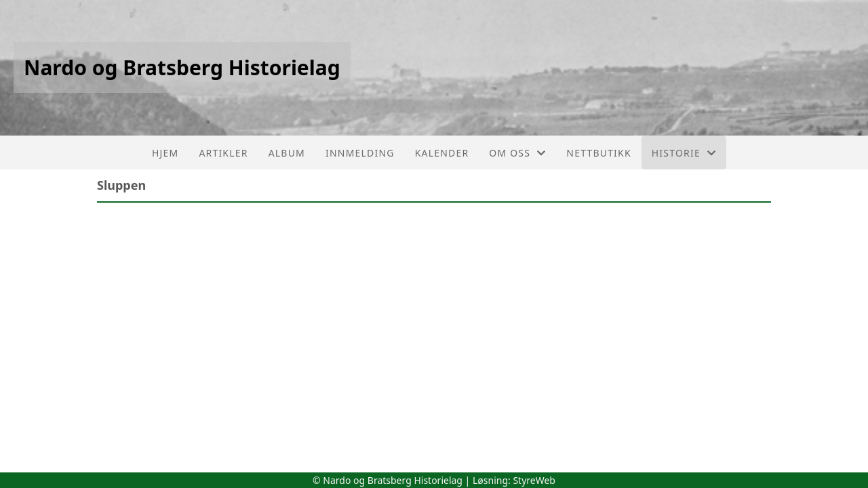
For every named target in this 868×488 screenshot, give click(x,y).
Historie (684, 153)
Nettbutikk (598, 153)
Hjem (165, 153)
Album (287, 153)
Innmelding (360, 153)
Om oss (517, 153)
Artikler (223, 153)
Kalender (442, 153)
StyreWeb (534, 480)
